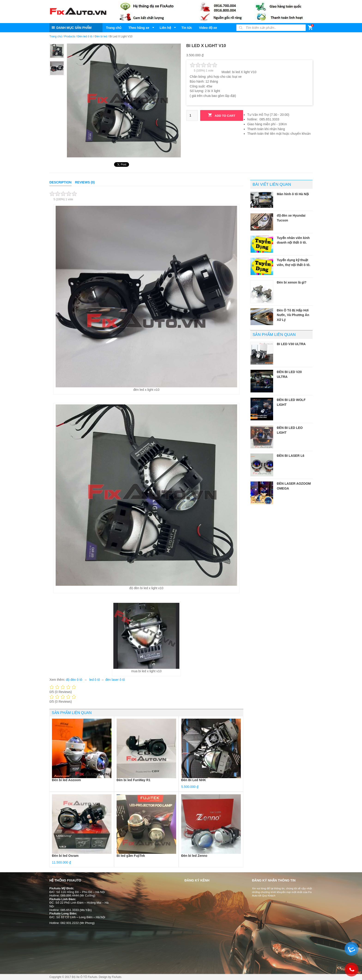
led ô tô (95, 680)
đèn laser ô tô (115, 680)
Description (60, 182)
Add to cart (222, 115)
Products (70, 36)
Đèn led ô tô (85, 36)
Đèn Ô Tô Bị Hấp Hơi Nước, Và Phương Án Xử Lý (293, 315)
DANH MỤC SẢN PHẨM (74, 28)
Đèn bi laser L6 (291, 456)
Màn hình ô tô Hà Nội (293, 194)
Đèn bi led (101, 36)
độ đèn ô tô (75, 680)
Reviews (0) (85, 182)
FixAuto (116, 977)
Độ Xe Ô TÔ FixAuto (84, 977)
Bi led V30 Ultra (291, 344)
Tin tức (187, 28)
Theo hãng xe (139, 28)
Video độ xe (208, 28)
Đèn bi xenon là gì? (292, 282)
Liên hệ (165, 28)
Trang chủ (114, 28)
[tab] (60, 182)
